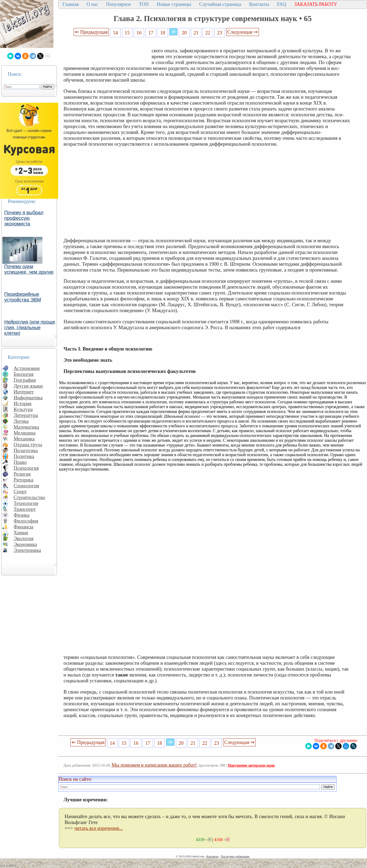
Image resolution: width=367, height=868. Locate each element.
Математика (26, 427)
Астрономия (27, 368)
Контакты (259, 4)
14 (115, 33)
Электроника (27, 550)
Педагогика (26, 450)
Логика (21, 421)
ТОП (144, 4)
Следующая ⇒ (243, 32)
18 (163, 33)
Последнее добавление (235, 856)
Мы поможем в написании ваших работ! (154, 765)
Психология (26, 468)
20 (184, 33)
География (25, 380)
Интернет (24, 392)
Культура (23, 409)
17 (151, 33)
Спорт (20, 491)
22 (208, 33)
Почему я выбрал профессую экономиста (24, 218)
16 (139, 33)
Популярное (119, 4)
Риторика (23, 480)
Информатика (28, 398)
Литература (26, 415)
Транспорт (25, 509)
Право (20, 462)
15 (127, 33)
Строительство (29, 497)
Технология (26, 503)
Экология (23, 538)
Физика (21, 515)
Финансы (23, 527)
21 (196, 33)
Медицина (25, 433)
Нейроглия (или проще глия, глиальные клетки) (30, 328)
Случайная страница (220, 4)
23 (220, 33)
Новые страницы (174, 4)
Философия (26, 521)
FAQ (282, 4)
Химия (21, 533)
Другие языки (28, 386)
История (23, 403)
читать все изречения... (98, 828)
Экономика (25, 544)
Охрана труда (28, 445)
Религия (22, 474)
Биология (24, 374)
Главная (70, 4)
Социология (26, 486)
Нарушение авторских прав (251, 765)
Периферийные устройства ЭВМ (23, 297)
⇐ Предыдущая (91, 32)
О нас (92, 4)
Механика (24, 439)
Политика (24, 456)
